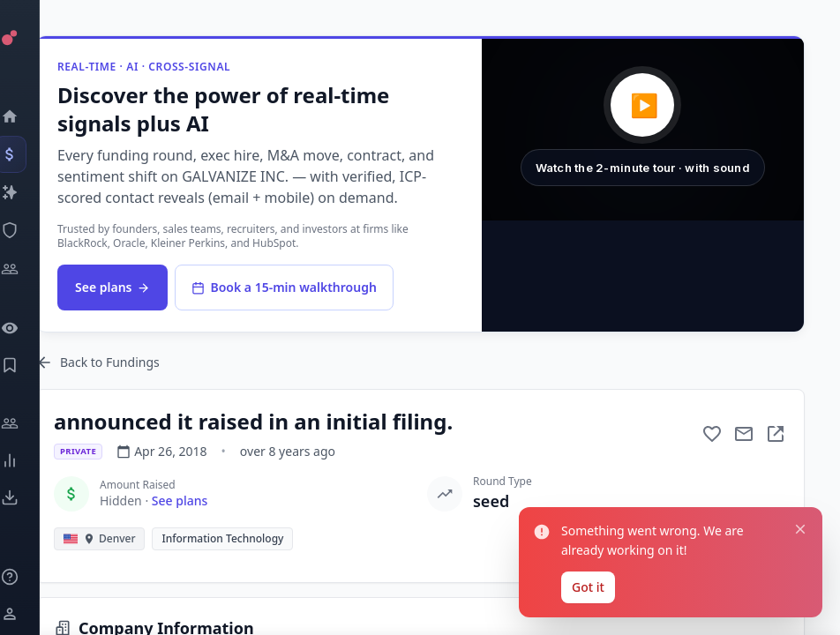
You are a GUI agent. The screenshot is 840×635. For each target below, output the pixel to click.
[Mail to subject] (744, 434)
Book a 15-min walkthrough (284, 287)
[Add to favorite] (712, 434)
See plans (112, 287)
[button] (643, 130)
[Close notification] (800, 529)
